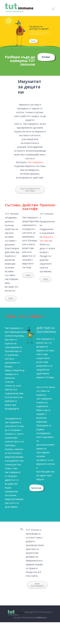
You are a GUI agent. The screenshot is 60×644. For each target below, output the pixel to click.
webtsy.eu (41, 617)
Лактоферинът (36, 162)
